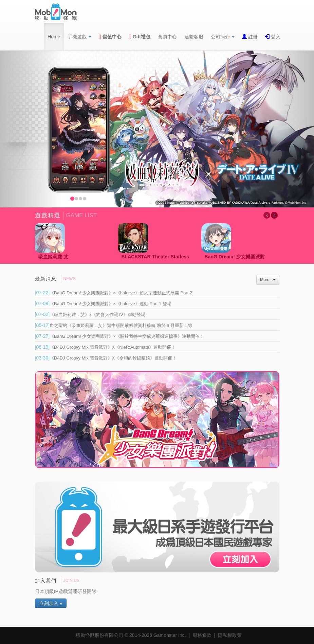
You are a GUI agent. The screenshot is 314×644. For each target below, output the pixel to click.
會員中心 (167, 37)
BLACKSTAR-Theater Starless (155, 257)
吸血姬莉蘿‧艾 (53, 257)
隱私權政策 (230, 635)
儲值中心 (110, 37)
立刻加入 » (51, 603)
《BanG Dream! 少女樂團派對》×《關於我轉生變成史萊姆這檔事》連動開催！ (119, 336)
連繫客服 (194, 37)
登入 (275, 37)
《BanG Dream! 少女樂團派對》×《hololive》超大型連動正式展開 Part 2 (114, 293)
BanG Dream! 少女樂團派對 (235, 257)
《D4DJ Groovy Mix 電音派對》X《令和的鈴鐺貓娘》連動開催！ (106, 358)
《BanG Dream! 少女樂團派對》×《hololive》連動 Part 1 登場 (103, 304)
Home (54, 37)
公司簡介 (223, 37)
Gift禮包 (140, 37)
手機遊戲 (79, 37)
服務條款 (202, 635)
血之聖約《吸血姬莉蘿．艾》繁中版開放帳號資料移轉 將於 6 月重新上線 (114, 325)
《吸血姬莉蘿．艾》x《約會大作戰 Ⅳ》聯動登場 (90, 315)
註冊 (252, 37)
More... (268, 280)
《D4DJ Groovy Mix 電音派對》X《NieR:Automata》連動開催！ (105, 347)
